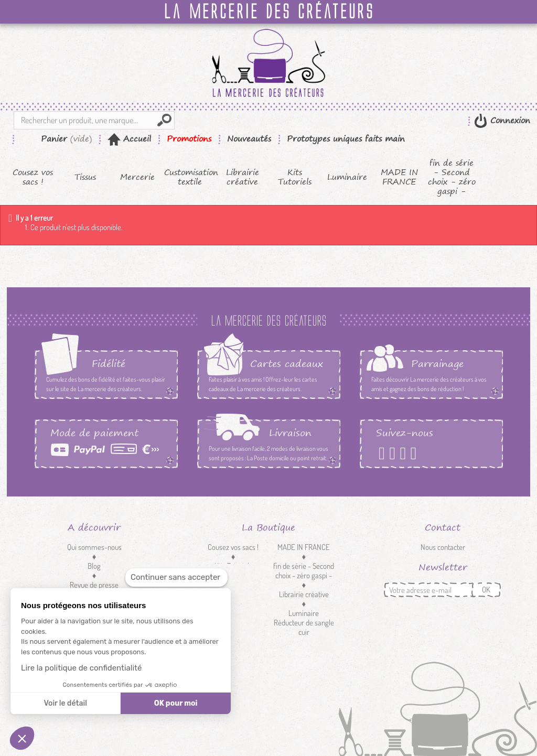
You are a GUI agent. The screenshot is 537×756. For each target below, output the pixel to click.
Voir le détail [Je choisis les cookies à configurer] (65, 703)
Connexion (509, 120)
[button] (22, 738)
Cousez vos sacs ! (33, 177)
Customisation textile (190, 177)
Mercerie (137, 177)
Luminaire (347, 177)
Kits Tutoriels (295, 177)
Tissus (85, 177)
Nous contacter (443, 547)
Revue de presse (94, 585)
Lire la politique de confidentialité (81, 668)
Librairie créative (243, 177)
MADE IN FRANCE (399, 177)
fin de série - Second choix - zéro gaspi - (452, 177)
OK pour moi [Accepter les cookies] (176, 703)
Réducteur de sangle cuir (304, 627)
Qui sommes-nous (94, 547)
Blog (94, 566)
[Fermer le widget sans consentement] (176, 577)
